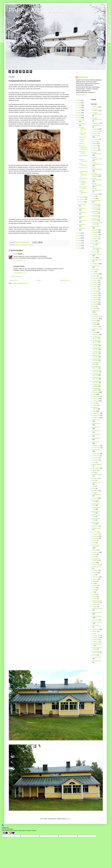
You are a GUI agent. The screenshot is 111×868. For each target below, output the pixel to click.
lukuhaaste (96, 327)
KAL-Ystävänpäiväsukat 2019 (97, 248)
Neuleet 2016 (96, 423)
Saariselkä (95, 538)
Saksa (94, 543)
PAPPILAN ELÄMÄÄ (38, 10)
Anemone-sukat (82, 140)
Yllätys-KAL (96, 642)
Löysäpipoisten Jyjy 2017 (97, 338)
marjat (94, 394)
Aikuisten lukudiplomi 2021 (97, 119)
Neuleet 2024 (96, 450)
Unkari (94, 596)
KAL (94, 241)
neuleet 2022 (96, 446)
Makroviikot (96, 392)
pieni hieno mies (97, 483)
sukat (94, 562)
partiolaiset (96, 478)
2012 (79, 248)
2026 (79, 100)
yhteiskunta (96, 640)
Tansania (95, 579)
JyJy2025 (95, 239)
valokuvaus (96, 620)
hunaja (94, 198)
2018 (79, 233)
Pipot (94, 489)
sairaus (95, 541)
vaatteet (95, 607)
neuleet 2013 (96, 415)
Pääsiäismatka (97, 528)
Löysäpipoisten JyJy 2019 (97, 345)
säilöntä (95, 573)
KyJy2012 (95, 293)
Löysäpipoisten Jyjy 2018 (97, 341)
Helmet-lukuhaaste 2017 (97, 153)
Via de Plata (96, 629)
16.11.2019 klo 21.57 (19, 273)
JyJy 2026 (95, 237)
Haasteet (95, 146)
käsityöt (95, 304)
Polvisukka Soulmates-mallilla (83, 183)
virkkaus (95, 632)
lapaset (95, 308)
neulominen (96, 460)
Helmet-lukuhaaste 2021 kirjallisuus (97, 175)
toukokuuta (82, 212)
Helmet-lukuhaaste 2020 (97, 169)
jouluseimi (95, 230)
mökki (94, 411)
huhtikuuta (82, 216)
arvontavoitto (96, 131)
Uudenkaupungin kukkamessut (97, 602)
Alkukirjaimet (96, 123)
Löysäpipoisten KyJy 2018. (97, 371)
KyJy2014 (95, 298)
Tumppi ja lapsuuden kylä (83, 129)
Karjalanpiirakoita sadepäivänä (83, 174)
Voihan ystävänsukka (96, 634)
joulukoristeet (96, 226)
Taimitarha (95, 577)
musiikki (95, 405)
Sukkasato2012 (97, 567)
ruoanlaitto (95, 536)
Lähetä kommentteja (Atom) (20, 283)
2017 (79, 236)
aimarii (15, 254)
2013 (79, 246)
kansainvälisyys (97, 254)
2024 (79, 105)
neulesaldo (96, 458)
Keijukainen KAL (97, 260)
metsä (94, 403)
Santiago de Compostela (96, 546)
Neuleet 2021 (96, 442)
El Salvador (96, 139)
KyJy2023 (95, 300)
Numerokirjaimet (97, 464)
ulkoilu (94, 594)
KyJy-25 (95, 291)
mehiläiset (95, 401)
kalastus (95, 252)
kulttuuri (95, 276)
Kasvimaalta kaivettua (82, 152)
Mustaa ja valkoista (95, 408)
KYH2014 (95, 282)
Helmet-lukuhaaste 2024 (97, 189)
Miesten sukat (83, 179)
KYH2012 (95, 280)
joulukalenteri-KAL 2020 (96, 212)
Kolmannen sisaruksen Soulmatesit (83, 148)
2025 (79, 103)
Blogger (68, 819)
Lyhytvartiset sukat (83, 134)
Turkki (94, 590)
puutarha (95, 498)
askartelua (95, 133)
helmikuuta (82, 225)
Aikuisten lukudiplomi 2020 (97, 113)
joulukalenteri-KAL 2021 (96, 216)
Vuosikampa (96, 637)
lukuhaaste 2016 (97, 329)
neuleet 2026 (96, 456)
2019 (79, 118)
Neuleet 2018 (96, 431)
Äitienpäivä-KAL (97, 661)
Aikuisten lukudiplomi (96, 110)
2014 (79, 243)
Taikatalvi (82, 144)
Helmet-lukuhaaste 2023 (97, 184)
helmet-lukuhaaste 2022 (97, 179)
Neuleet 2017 (96, 427)
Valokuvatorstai (97, 616)
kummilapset (96, 278)
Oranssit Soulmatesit (83, 160)
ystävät (94, 655)
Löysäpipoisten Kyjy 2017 (97, 367)
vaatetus (95, 604)
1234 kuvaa (96, 107)
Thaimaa (95, 586)
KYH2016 (95, 287)
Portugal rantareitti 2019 (97, 494)
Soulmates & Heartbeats (96, 560)
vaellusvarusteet (97, 612)
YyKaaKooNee (97, 657)
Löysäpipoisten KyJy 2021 (97, 378)
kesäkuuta (82, 208)
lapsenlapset (96, 311)
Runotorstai (96, 534)
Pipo (94, 486)
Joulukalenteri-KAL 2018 (97, 205)
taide (94, 575)
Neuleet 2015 (96, 420)
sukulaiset (95, 570)
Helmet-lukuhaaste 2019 (97, 163)
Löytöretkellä (83, 137)
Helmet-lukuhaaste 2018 (97, 158)
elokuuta (82, 202)
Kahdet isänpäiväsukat (83, 192)
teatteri (94, 581)
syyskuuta (82, 199)
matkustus (95, 399)
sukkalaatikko (96, 565)
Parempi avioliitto (97, 475)
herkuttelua (96, 194)
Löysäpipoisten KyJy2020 (97, 389)
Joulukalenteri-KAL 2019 (97, 209)
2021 (79, 113)
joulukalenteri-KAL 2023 (96, 220)
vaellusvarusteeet (97, 609)
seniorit (95, 550)
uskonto (95, 599)
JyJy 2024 (95, 234)
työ (93, 592)
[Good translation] (5, 833)
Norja (94, 462)
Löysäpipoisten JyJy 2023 (97, 360)
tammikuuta (83, 228)
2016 (79, 238)
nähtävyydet (96, 468)
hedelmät (95, 150)
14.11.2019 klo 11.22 (19, 261)
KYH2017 (95, 289)
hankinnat (95, 148)
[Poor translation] (12, 833)
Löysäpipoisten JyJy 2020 (97, 349)
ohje (94, 472)
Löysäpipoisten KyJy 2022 (97, 382)
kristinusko (95, 274)
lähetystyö (24, 245)
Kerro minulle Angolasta (83, 188)
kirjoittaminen (96, 266)
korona (94, 270)
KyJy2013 (95, 295)
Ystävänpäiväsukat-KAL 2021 (97, 652)
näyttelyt (95, 470)
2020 (79, 115)
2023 (79, 108)
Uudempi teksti (13, 280)
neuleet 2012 (96, 413)
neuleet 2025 (96, 454)
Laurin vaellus (96, 316)
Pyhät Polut (96, 526)
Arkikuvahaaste (97, 125)
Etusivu (39, 280)
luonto (94, 332)
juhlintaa (95, 232)
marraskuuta (83, 124)
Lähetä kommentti (16, 277)
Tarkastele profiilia (81, 95)
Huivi (94, 196)
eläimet (95, 144)
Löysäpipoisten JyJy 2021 (97, 352)
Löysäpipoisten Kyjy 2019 (97, 375)
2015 (79, 241)
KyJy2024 (95, 302)
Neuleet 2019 (96, 434)
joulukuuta (82, 120)
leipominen (18, 245)
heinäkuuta (82, 204)
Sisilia (94, 557)
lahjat (94, 306)
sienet (94, 554)
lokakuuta (82, 197)
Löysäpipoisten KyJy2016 (97, 386)
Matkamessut (96, 397)
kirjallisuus (95, 264)
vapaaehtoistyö (97, 626)
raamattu (95, 532)
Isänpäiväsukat (97, 201)
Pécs (94, 480)
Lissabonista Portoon (96, 324)
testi (94, 583)
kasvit (94, 258)
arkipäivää (95, 129)
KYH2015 (95, 285)
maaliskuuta (83, 220)
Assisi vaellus (96, 136)
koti (93, 272)
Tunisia (94, 588)
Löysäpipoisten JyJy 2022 (97, 356)
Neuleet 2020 (96, 438)
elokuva (95, 141)
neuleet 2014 (96, 418)
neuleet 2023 (96, 448)
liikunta (94, 321)
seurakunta (30, 245)
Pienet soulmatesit (83, 164)
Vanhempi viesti (64, 280)
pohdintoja (95, 491)
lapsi (94, 314)
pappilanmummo (83, 77)
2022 (79, 110)
